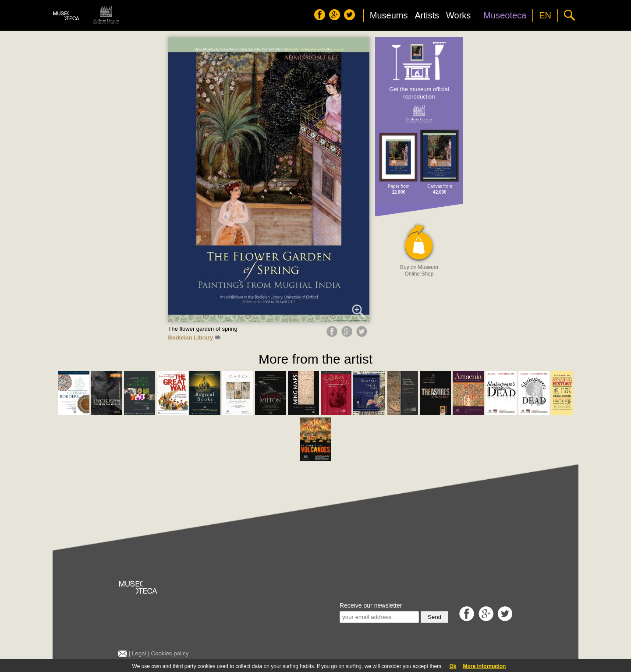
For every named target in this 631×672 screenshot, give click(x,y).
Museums (389, 15)
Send (434, 617)
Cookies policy (170, 653)
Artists (427, 15)
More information (484, 666)
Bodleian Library (195, 338)
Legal (139, 653)
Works (458, 15)
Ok (453, 666)
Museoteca (505, 15)
